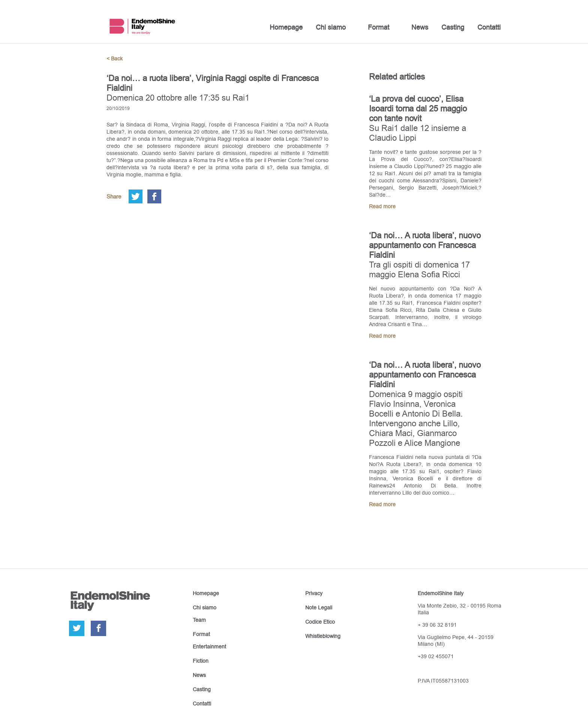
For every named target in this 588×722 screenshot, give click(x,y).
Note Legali (319, 608)
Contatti (489, 27)
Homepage (286, 27)
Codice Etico (320, 622)
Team (199, 620)
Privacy (314, 593)
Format (379, 27)
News (420, 27)
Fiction (201, 661)
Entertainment (209, 647)
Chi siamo (331, 27)
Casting (453, 27)
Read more (382, 206)
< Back (115, 59)
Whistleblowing (323, 636)
